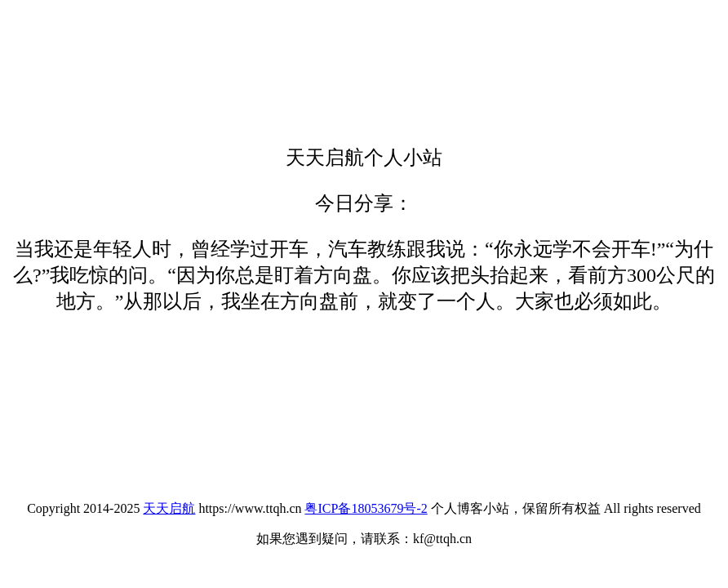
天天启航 (169, 508)
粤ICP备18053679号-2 (366, 508)
